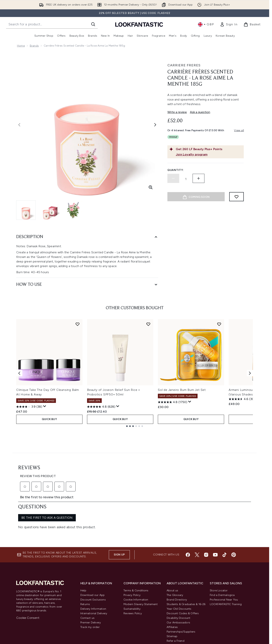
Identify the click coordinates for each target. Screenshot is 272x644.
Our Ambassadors (178, 578)
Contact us (87, 573)
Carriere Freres (184, 65)
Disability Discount (178, 573)
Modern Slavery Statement (141, 559)
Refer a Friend (176, 596)
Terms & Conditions (136, 545)
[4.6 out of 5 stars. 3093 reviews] (244, 399)
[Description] (87, 237)
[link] (229, 24)
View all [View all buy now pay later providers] (239, 130)
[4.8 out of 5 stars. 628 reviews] (101, 407)
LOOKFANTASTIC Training (226, 559)
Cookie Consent (28, 573)
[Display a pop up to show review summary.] (45, 406)
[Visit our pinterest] (234, 510)
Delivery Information (93, 564)
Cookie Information (136, 555)
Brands (34, 46)
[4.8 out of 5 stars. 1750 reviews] (173, 402)
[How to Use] (87, 285)
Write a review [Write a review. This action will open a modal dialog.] (177, 112)
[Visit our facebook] (188, 510)
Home (21, 46)
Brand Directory (177, 555)
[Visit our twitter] (197, 510)
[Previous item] (19, 373)
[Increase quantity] (199, 178)
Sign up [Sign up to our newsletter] (119, 510)
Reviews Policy (133, 568)
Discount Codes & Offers (183, 568)
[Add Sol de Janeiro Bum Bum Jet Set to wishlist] (219, 324)
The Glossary (175, 550)
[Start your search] (52, 24)
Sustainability (132, 564)
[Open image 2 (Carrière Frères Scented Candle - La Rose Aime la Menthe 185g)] (50, 210)
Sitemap (172, 591)
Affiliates (172, 582)
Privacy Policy (132, 550)
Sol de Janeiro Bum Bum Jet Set (182, 390)
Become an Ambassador (183, 605)
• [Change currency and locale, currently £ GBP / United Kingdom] (206, 24)
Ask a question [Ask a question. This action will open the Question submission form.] (200, 112)
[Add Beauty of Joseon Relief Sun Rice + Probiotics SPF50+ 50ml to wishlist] (148, 324)
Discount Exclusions (93, 555)
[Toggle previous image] (19, 125)
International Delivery (94, 568)
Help (83, 545)
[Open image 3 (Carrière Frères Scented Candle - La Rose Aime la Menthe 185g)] (73, 210)
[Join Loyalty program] (209, 155)
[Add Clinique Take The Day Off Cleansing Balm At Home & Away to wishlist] (77, 324)
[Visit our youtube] (215, 510)
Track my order (90, 582)
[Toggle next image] (155, 125)
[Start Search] (93, 24)
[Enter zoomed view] (151, 187)
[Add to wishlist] (236, 197)
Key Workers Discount (181, 600)
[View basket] (252, 24)
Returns (85, 559)
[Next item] (250, 373)
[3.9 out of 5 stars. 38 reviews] (29, 407)
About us (172, 545)
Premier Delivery (91, 578)
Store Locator (219, 545)
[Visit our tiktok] (224, 510)
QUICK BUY (49, 419)
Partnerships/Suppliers (181, 587)
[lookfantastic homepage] (139, 24)
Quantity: (176, 170)
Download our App (92, 550)
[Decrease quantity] (173, 178)
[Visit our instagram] (206, 510)
